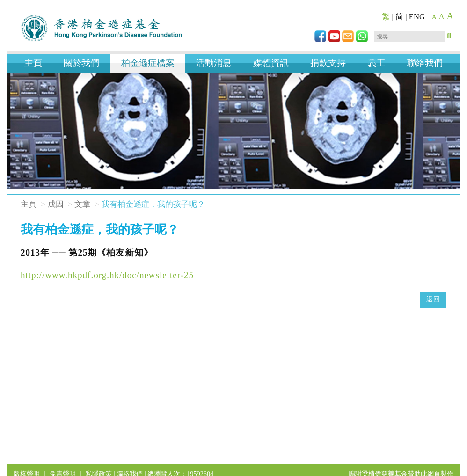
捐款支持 (328, 63)
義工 (377, 63)
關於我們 (81, 63)
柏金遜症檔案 (148, 63)
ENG (417, 17)
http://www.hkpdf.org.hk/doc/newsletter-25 (107, 275)
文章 (82, 204)
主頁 (33, 63)
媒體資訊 (271, 63)
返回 (433, 299)
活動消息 (214, 63)
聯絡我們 (425, 63)
